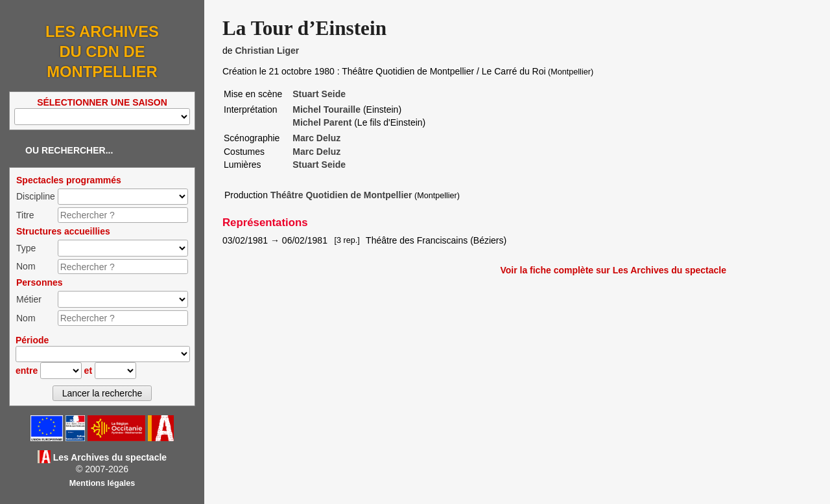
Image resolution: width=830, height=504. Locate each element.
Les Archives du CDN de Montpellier (102, 52)
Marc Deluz (316, 138)
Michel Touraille (326, 109)
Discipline (36, 196)
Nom (26, 266)
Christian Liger (267, 51)
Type (26, 248)
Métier (29, 299)
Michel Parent (322, 122)
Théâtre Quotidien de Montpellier (341, 195)
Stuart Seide (319, 94)
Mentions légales (102, 483)
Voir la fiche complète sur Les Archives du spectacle (613, 270)
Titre (25, 215)
